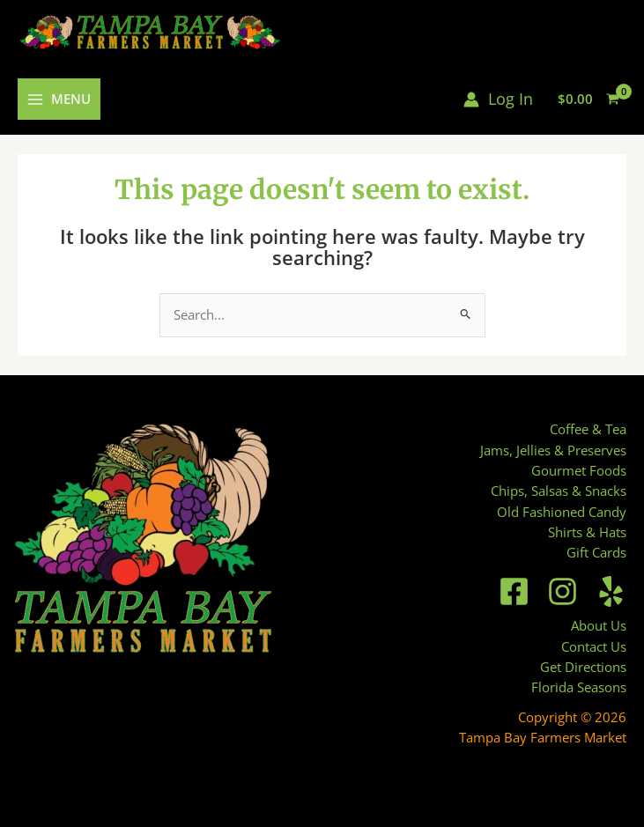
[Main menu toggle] (59, 100)
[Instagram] (563, 591)
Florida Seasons (579, 687)
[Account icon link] (498, 99)
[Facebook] (514, 591)
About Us (599, 625)
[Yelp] (611, 591)
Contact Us (594, 646)
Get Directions (583, 667)
